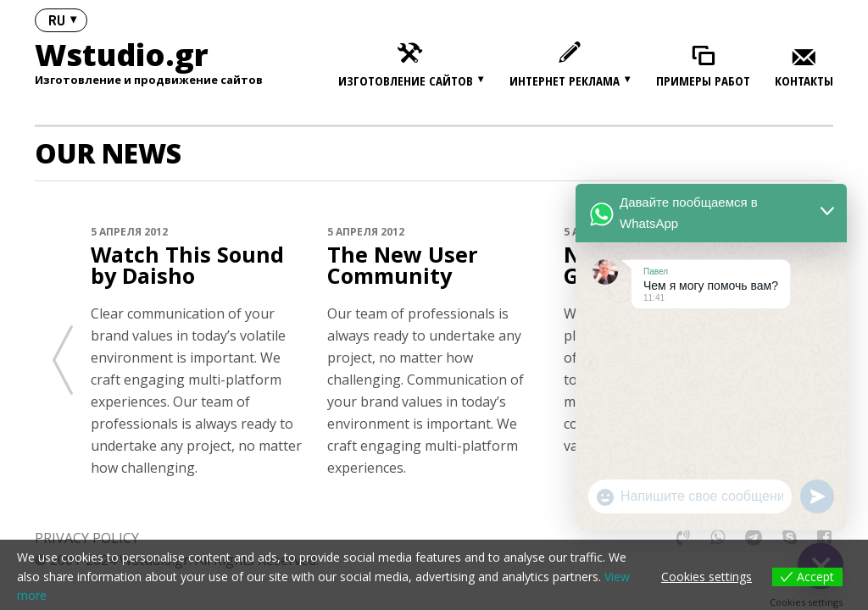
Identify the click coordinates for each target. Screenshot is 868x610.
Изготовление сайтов (406, 80)
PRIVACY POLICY (87, 535)
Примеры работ (703, 81)
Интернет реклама (565, 80)
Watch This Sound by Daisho (196, 264)
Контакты (804, 81)
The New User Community (398, 264)
